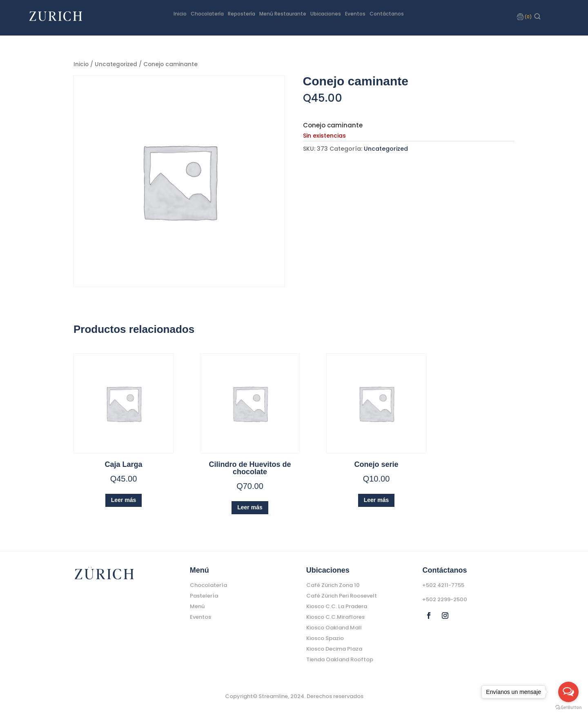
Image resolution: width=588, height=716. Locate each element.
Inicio (180, 14)
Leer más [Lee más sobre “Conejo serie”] (376, 500)
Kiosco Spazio (325, 638)
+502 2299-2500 (445, 599)
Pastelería (204, 595)
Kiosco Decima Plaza (334, 648)
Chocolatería (207, 14)
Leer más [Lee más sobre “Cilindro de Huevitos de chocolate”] (250, 507)
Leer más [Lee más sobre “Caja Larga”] (124, 500)
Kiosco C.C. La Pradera (337, 606)
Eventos (355, 14)
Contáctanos (387, 14)
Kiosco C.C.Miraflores (335, 617)
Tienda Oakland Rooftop (340, 659)
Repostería (242, 14)
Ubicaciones (326, 14)
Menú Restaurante (283, 14)
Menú (197, 606)
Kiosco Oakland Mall (334, 627)
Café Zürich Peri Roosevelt (342, 595)
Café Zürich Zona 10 (333, 585)
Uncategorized (117, 64)
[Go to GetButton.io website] (568, 708)
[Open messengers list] (568, 692)
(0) (528, 17)
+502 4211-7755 (443, 585)
